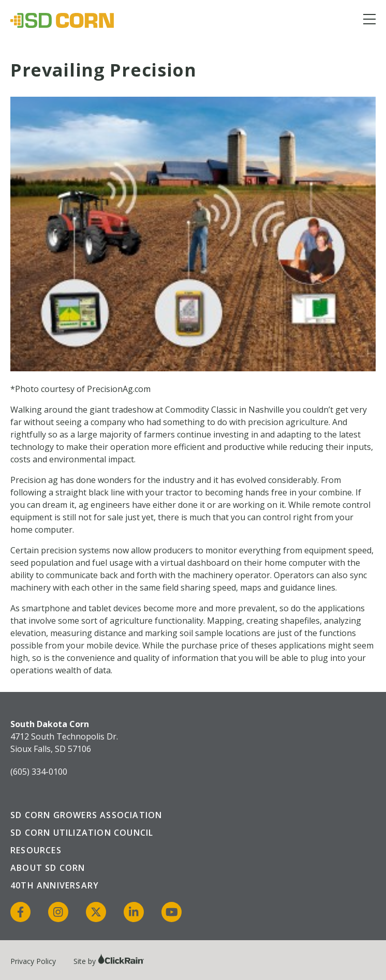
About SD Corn (48, 868)
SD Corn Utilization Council (82, 833)
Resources (36, 850)
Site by (109, 961)
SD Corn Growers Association (86, 815)
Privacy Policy (33, 961)
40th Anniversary (55, 885)
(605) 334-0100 (39, 772)
